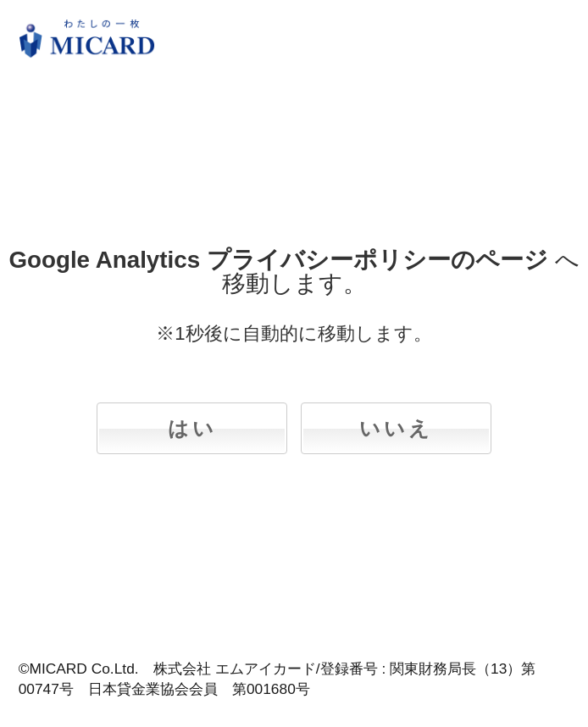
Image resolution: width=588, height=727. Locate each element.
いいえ (396, 428)
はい (192, 428)
